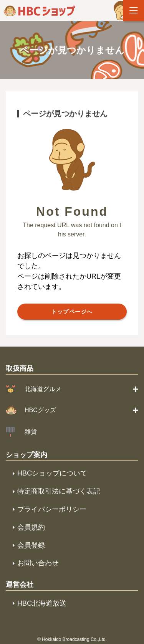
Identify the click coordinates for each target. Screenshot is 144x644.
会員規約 (31, 527)
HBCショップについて (52, 473)
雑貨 (31, 432)
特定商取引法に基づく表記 (59, 491)
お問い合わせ (38, 563)
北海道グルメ (43, 389)
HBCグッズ (40, 410)
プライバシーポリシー (52, 509)
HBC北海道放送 (42, 603)
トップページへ (72, 312)
